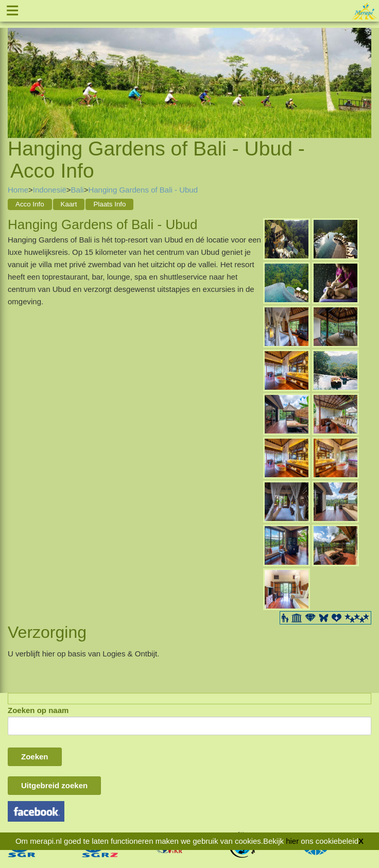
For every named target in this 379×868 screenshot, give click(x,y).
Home (18, 190)
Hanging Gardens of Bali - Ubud (143, 190)
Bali (77, 190)
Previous (15, 70)
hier (292, 841)
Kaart (69, 204)
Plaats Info (109, 204)
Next (364, 70)
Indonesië (50, 190)
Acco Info (30, 204)
